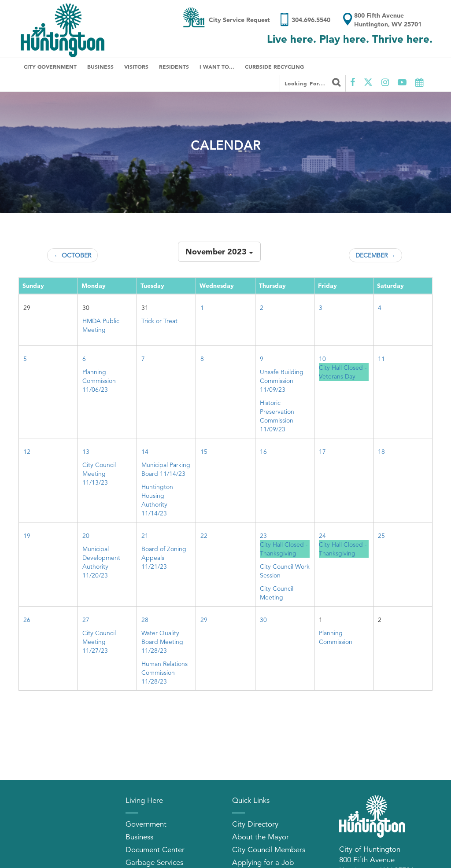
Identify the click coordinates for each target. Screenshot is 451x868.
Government (146, 824)
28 (145, 620)
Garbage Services (154, 862)
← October (72, 255)
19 (27, 536)
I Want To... (217, 66)
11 (381, 359)
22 (204, 536)
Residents (174, 66)
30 (263, 620)
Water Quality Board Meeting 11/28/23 (162, 642)
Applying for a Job (263, 862)
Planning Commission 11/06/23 (99, 381)
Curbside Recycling (274, 66)
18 (381, 452)
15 (204, 452)
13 (86, 452)
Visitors (136, 66)
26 (27, 620)
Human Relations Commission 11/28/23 (165, 673)
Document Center (155, 850)
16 (263, 452)
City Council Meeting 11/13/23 (99, 474)
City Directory (255, 824)
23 (263, 536)
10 (322, 359)
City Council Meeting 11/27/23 (99, 642)
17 (322, 452)
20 (86, 536)
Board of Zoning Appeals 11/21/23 (164, 558)
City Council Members (269, 850)
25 (381, 536)
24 (322, 536)
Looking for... (313, 82)
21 (145, 536)
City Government (50, 66)
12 (27, 452)
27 (86, 620)
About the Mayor (261, 837)
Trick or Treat (159, 321)
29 (204, 620)
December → (375, 255)
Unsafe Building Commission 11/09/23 (282, 381)
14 (145, 452)
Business (100, 66)
